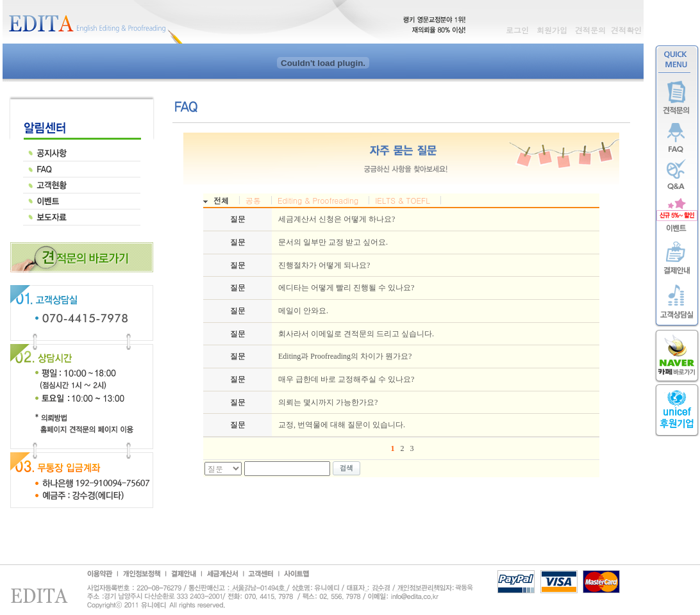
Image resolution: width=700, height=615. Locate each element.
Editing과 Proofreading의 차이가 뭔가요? (345, 356)
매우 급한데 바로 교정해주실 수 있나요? (346, 379)
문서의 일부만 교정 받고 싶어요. (333, 242)
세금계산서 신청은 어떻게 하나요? (337, 219)
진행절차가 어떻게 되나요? (324, 265)
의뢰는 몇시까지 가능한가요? (328, 402)
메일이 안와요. (303, 311)
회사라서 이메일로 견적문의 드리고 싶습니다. (356, 334)
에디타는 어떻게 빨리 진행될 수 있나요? (346, 288)
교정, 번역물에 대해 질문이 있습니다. (342, 425)
